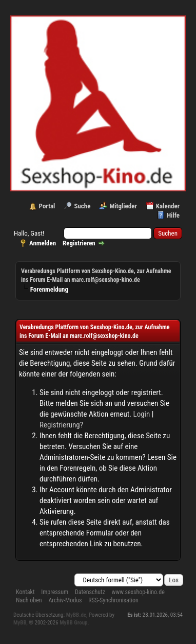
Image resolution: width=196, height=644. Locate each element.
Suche (82, 206)
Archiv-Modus (65, 600)
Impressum (55, 592)
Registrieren (79, 243)
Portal (47, 206)
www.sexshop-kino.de (138, 592)
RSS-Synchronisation (113, 600)
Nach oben (29, 600)
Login (142, 414)
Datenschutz (90, 592)
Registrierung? (61, 425)
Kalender (168, 206)
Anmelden (43, 243)
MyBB (20, 623)
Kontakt (25, 592)
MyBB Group (73, 623)
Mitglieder (123, 206)
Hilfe (173, 215)
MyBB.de (76, 615)
